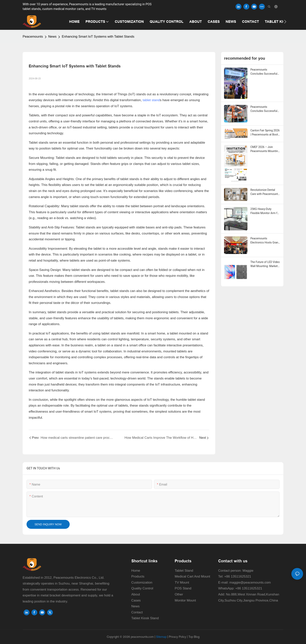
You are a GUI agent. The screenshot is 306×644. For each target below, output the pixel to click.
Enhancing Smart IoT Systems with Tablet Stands (98, 37)
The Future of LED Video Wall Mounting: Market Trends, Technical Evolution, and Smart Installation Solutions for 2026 (265, 264)
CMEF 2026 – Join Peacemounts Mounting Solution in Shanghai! (265, 149)
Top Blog (194, 637)
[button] (285, 22)
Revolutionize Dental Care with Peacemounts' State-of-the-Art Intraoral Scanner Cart (265, 192)
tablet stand (151, 100)
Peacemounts (33, 37)
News (52, 37)
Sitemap (161, 637)
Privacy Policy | (179, 637)
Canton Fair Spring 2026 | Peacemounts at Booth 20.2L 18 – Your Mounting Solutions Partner (265, 133)
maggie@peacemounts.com (250, 583)
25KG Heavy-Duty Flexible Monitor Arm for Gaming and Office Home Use (265, 211)
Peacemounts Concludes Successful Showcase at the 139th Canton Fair (264, 72)
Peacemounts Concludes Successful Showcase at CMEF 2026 (264, 109)
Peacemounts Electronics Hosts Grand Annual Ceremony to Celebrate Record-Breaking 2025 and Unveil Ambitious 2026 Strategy (265, 241)
